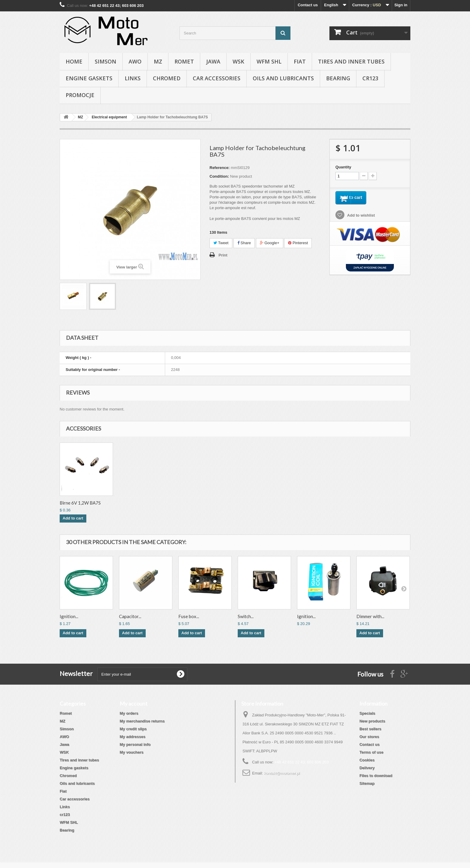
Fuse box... (189, 616)
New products (372, 721)
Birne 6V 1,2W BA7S (140, 503)
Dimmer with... (370, 616)
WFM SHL (269, 61)
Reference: (220, 168)
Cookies (367, 760)
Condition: (219, 176)
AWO (135, 61)
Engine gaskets (89, 78)
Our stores (369, 737)
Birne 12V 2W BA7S (80, 503)
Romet (184, 61)
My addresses (132, 737)
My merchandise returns (142, 721)
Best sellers (370, 729)
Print (223, 255)
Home (74, 61)
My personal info (135, 744)
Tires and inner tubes (351, 61)
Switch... (246, 616)
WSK (238, 61)
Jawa (213, 61)
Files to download (376, 776)
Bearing (338, 78)
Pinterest (298, 243)
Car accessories (217, 78)
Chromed (167, 78)
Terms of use (371, 752)
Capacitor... (130, 616)
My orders (129, 713)
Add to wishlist (361, 218)
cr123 (370, 78)
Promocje (80, 95)
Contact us (308, 5)
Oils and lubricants (283, 78)
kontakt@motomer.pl (282, 773)
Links (133, 78)
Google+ (270, 243)
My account (134, 704)
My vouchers (131, 752)
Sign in (401, 5)
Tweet (221, 243)
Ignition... (69, 616)
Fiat (300, 61)
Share (244, 243)
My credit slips (133, 729)
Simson (106, 61)
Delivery (367, 768)
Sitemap (367, 783)
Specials (367, 713)
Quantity (343, 167)
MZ (158, 61)
